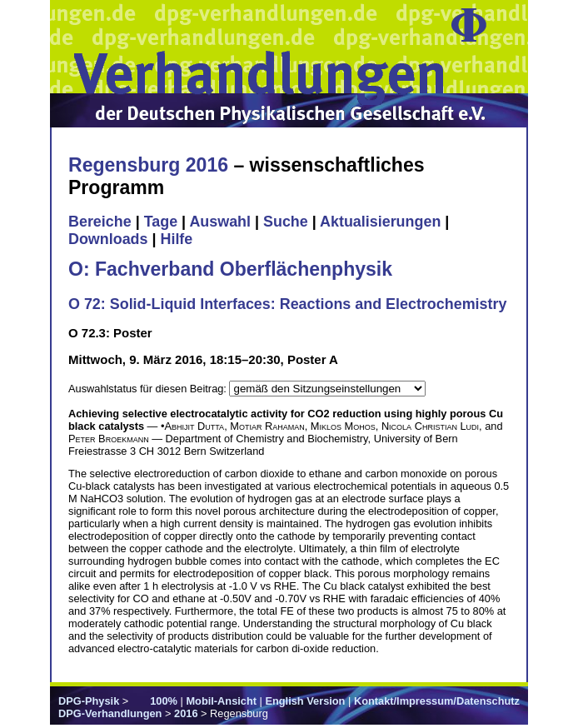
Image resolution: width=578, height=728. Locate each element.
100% (164, 701)
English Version (305, 701)
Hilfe (176, 239)
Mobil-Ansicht (221, 701)
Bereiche (100, 222)
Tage (161, 222)
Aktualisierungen (380, 222)
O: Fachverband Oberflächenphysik (230, 269)
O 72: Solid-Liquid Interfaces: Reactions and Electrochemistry (287, 304)
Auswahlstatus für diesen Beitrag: (149, 389)
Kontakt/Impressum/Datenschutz (437, 701)
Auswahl (220, 222)
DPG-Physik (89, 701)
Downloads (108, 239)
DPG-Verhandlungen (110, 713)
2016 (186, 713)
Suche (286, 222)
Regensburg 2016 (148, 165)
